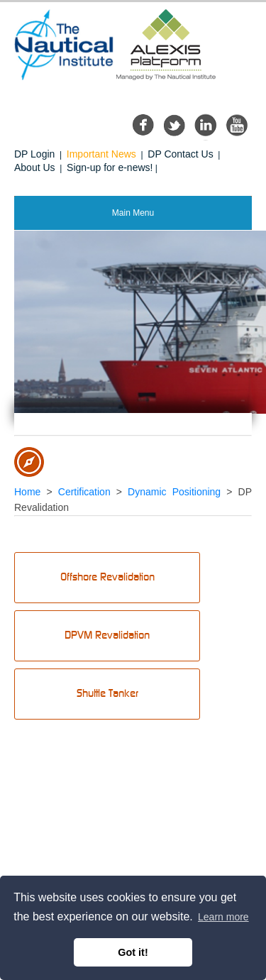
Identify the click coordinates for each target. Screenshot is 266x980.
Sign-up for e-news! (110, 167)
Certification (84, 492)
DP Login (34, 154)
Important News (101, 154)
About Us (35, 167)
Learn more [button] (223, 917)
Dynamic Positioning (174, 492)
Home (27, 492)
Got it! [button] (133, 952)
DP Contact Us (180, 154)
